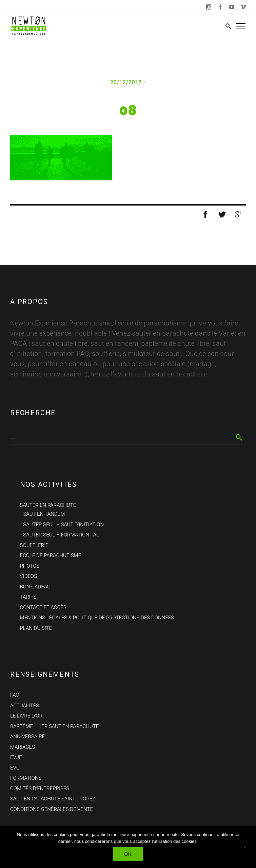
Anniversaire (27, 737)
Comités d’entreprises (40, 789)
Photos (30, 566)
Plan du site (36, 628)
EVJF (16, 757)
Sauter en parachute (48, 505)
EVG (15, 768)
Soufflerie (34, 545)
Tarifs (28, 597)
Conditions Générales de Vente (52, 809)
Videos (29, 576)
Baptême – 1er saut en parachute (54, 726)
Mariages (23, 747)
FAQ (15, 695)
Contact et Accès (43, 607)
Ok (128, 854)
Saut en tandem (44, 514)
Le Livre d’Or (26, 716)
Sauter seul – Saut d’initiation (64, 525)
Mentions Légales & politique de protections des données (97, 618)
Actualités (25, 706)
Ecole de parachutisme (51, 555)
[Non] (248, 847)
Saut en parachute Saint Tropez (53, 799)
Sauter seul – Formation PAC (62, 535)
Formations (26, 778)
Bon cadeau (35, 587)
